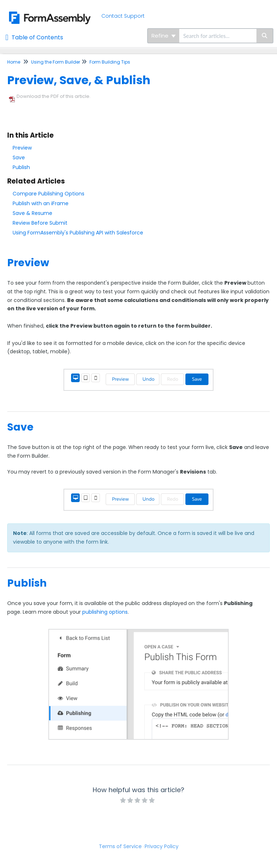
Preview (22, 148)
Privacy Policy (162, 846)
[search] (218, 36)
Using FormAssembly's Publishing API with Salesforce (78, 233)
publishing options (105, 612)
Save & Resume (32, 213)
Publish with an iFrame (41, 203)
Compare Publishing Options (49, 194)
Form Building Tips (110, 62)
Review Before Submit (40, 223)
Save (19, 157)
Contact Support (123, 16)
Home (14, 62)
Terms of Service (120, 846)
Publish (21, 167)
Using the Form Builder (56, 62)
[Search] (265, 36)
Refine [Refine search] (164, 36)
